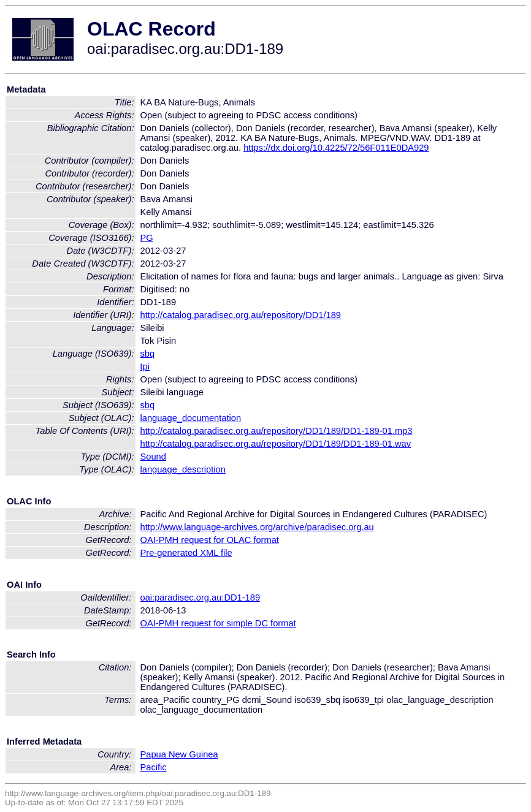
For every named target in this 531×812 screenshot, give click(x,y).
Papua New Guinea (179, 754)
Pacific (154, 767)
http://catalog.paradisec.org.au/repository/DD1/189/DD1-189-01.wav (276, 444)
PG (147, 238)
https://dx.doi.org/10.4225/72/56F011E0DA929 (336, 148)
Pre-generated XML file (186, 553)
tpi (145, 366)
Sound (153, 457)
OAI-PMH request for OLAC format (210, 540)
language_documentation (191, 418)
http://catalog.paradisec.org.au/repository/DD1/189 (241, 315)
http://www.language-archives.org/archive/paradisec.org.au (257, 527)
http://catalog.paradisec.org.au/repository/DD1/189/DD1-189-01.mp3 (277, 431)
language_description (183, 469)
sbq (148, 354)
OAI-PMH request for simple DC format (218, 623)
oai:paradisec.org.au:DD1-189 (201, 598)
